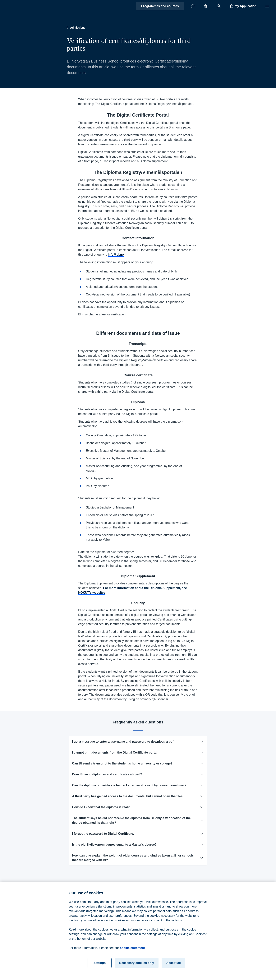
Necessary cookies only (137, 966)
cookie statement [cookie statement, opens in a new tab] (132, 951)
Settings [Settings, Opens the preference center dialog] (100, 966)
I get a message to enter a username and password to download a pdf (138, 742)
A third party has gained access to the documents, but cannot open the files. (138, 796)
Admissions (75, 28)
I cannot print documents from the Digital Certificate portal (138, 753)
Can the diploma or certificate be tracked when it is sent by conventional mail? (138, 785)
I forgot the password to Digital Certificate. (138, 834)
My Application (243, 6)
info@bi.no (116, 255)
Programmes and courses (160, 6)
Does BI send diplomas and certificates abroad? (138, 774)
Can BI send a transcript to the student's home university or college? (138, 764)
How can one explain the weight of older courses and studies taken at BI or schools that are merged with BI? (138, 858)
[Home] (16, 6)
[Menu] (267, 6)
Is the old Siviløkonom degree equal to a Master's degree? (138, 845)
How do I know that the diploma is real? (138, 807)
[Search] (193, 6)
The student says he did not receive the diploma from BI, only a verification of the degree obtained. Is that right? (138, 820)
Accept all (173, 966)
